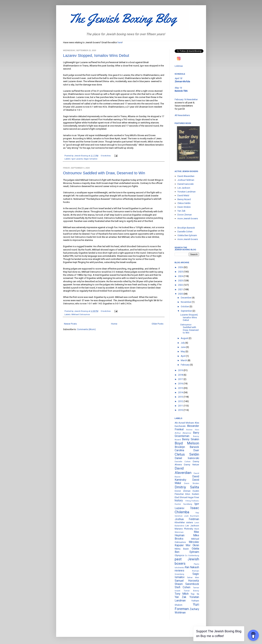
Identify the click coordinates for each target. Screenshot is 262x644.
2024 (181, 276)
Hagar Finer (193, 497)
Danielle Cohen (185, 232)
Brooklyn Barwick (186, 228)
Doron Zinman (185, 215)
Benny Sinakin (191, 439)
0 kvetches (106, 156)
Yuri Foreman (187, 607)
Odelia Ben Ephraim (187, 235)
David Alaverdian (186, 176)
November (186, 302)
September (187, 311)
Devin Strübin (184, 207)
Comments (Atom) (86, 329)
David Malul (183, 195)
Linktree (179, 66)
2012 (181, 401)
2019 (181, 370)
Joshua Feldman (186, 180)
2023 (181, 281)
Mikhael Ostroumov (81, 314)
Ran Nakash (192, 567)
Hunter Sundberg (183, 504)
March (184, 360)
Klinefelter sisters (184, 522)
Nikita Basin (182, 549)
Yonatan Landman (187, 192)
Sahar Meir (193, 577)
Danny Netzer (191, 465)
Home (114, 324)
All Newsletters (182, 115)
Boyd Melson (187, 443)
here (120, 42)
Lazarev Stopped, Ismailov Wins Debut (96, 56)
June (183, 347)
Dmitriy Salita (187, 487)
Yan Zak (181, 211)
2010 (181, 410)
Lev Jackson (184, 188)
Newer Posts (70, 324)
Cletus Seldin (184, 203)
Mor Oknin (192, 545)
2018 (181, 375)
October (185, 306)
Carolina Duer (187, 450)
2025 (181, 272)
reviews (179, 571)
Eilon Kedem (192, 494)
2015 (181, 388)
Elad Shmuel (181, 497)
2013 (181, 397)
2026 (181, 267)
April (183, 356)
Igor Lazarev (77, 159)
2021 (181, 289)
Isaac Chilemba (187, 510)
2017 (181, 379)
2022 (181, 285)
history (179, 501)
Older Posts (157, 324)
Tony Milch (182, 594)
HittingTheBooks (192, 501)
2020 (181, 294)
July (183, 343)
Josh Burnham (191, 516)
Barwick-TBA (181, 91)
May (183, 351)
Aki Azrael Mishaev (184, 423)
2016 (181, 384)
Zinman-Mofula (182, 81)
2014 (181, 392)
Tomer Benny (191, 591)
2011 (181, 406)
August (185, 338)
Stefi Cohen (183, 587)
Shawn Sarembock (187, 584)
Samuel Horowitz (187, 581)
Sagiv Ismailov (91, 159)
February (185, 365)
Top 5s (195, 594)
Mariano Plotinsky (184, 529)
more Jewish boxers (188, 218)
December (186, 298)
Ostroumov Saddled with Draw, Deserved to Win (104, 173)
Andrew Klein (193, 430)
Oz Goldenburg (192, 555)
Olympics (179, 555)
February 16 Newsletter (186, 99)
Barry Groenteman (187, 434)
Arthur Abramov (183, 433)
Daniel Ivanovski (186, 184)
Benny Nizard (184, 199)
